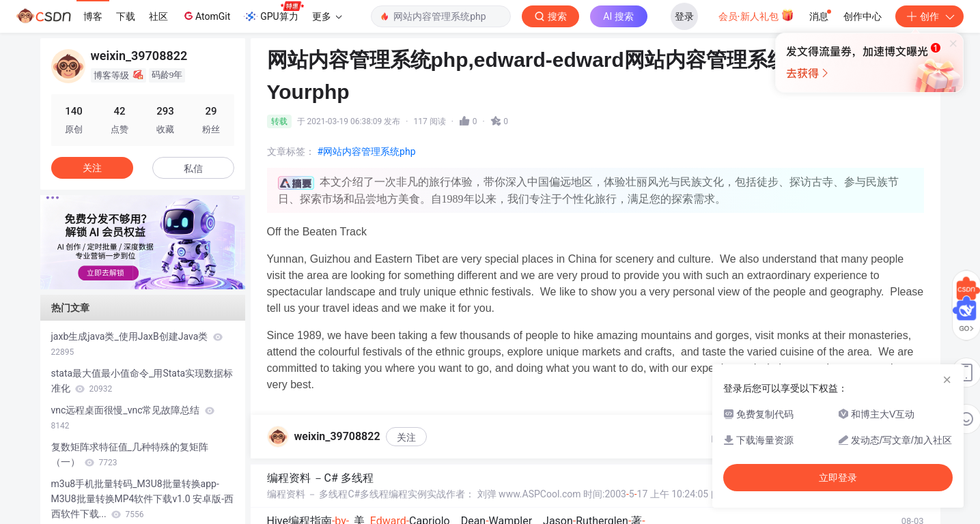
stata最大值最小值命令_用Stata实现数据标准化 (142, 381)
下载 (126, 16)
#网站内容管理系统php (367, 151)
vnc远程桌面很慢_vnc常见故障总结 (133, 418)
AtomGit (206, 16)
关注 (406, 437)
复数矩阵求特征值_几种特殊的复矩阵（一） (130, 454)
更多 (327, 16)
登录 (684, 16)
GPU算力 (274, 12)
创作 (929, 16)
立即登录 (838, 478)
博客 (93, 16)
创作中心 (863, 16)
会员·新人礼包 (756, 15)
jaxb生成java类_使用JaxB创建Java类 (137, 344)
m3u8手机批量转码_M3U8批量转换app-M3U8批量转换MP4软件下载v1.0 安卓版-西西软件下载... (143, 499)
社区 (158, 16)
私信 (193, 169)
